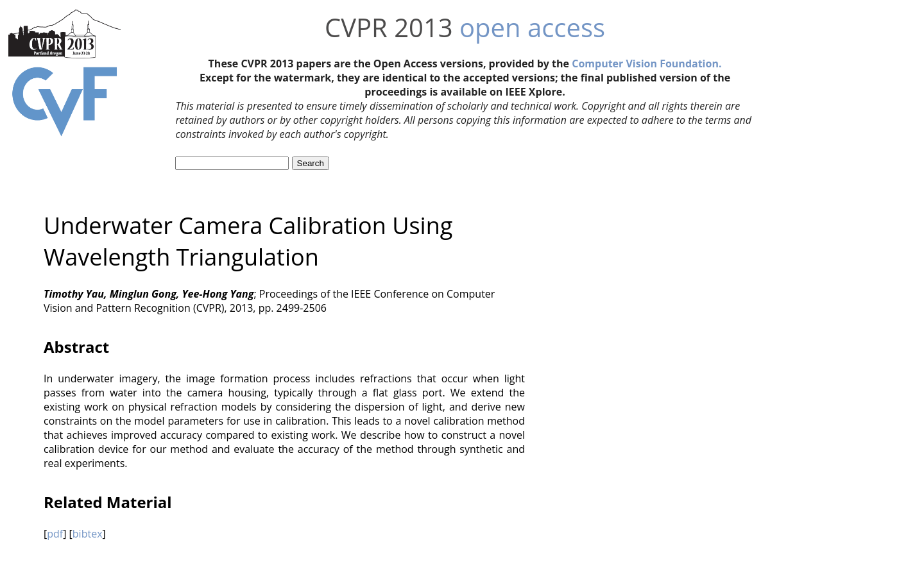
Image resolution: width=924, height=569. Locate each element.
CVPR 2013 (389, 27)
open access (532, 27)
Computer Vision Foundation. (646, 64)
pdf (55, 534)
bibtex (88, 534)
